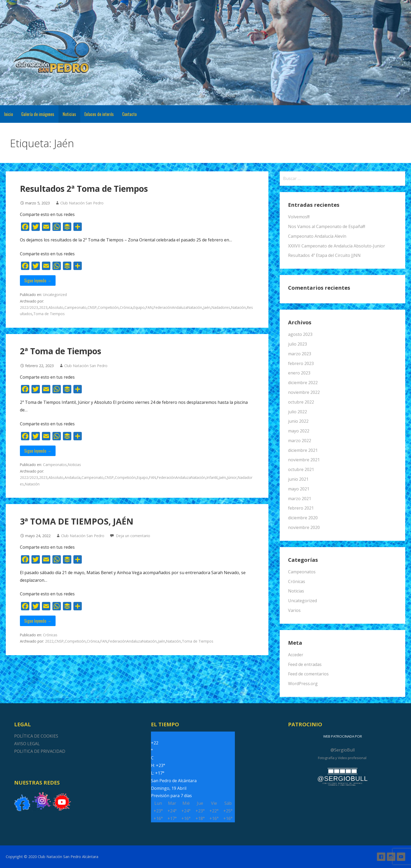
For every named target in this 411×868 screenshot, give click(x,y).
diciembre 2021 (303, 450)
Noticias (69, 114)
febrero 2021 (301, 508)
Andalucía (72, 477)
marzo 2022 (300, 441)
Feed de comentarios (308, 674)
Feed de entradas (305, 664)
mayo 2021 (299, 489)
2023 (43, 307)
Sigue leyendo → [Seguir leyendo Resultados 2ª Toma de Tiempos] (38, 280)
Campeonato (75, 307)
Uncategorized (55, 295)
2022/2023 (29, 307)
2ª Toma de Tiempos (61, 351)
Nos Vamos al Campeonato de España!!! (327, 226)
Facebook (381, 857)
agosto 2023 (300, 334)
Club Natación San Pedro (82, 203)
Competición (108, 307)
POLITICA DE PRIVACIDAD (40, 751)
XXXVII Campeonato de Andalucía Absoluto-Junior (337, 246)
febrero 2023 (301, 363)
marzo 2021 (300, 499)
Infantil (212, 477)
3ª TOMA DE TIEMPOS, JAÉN (77, 521)
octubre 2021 (301, 469)
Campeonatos (55, 465)
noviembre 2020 (304, 527)
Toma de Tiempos (49, 314)
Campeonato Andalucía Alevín (317, 236)
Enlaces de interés (99, 114)
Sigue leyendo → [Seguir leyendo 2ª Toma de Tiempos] (38, 451)
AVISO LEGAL (27, 744)
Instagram (391, 857)
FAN (149, 307)
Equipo (139, 307)
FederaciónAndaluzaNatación (178, 307)
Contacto (129, 114)
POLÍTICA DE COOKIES (36, 736)
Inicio (9, 114)
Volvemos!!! (299, 217)
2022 (49, 641)
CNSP (92, 307)
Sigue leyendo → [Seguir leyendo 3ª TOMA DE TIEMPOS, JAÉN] (38, 621)
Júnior (232, 477)
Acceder (296, 655)
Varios (294, 610)
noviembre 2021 (304, 460)
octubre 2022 (301, 402)
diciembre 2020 (303, 518)
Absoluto (56, 307)
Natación (239, 307)
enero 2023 (299, 373)
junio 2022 (298, 421)
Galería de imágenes (38, 114)
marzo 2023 (300, 354)
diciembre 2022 (303, 383)
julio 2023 (298, 344)
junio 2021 (298, 479)
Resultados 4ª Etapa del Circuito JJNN (324, 255)
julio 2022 (298, 412)
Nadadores (221, 307)
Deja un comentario (133, 536)
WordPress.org (303, 684)
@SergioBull (343, 750)
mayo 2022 (299, 431)
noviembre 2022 (304, 392)
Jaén (207, 307)
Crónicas (50, 635)
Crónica (126, 307)
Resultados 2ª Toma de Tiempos (84, 189)
